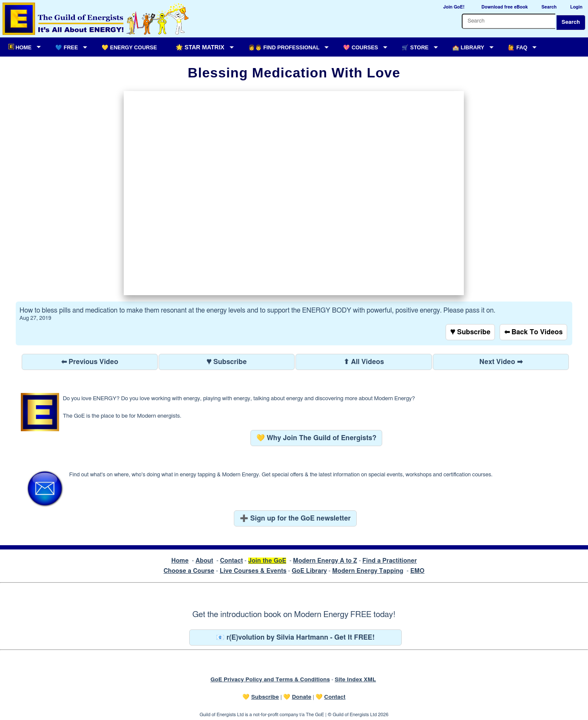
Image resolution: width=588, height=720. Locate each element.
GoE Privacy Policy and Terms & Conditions (270, 680)
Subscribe (265, 697)
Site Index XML (355, 680)
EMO (417, 571)
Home (180, 561)
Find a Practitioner (389, 561)
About (205, 561)
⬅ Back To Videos (534, 332)
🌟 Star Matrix (200, 47)
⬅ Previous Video (90, 362)
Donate (301, 697)
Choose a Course (189, 571)
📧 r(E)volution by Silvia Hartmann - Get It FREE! (295, 637)
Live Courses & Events (253, 571)
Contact (231, 561)
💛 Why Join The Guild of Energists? (317, 438)
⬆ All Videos (364, 362)
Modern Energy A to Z (325, 561)
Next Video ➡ (501, 362)
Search (571, 22)
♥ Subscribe (470, 332)
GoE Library (309, 571)
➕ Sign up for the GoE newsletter (295, 518)
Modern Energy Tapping (368, 571)
